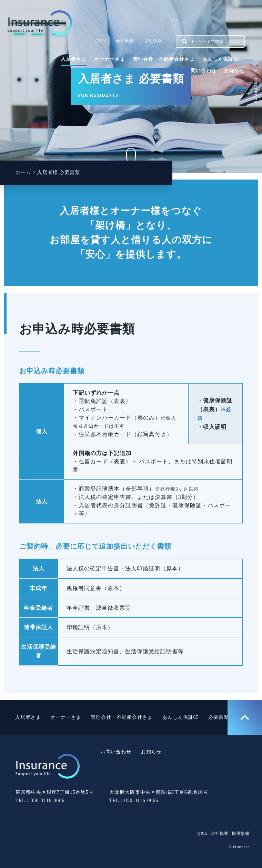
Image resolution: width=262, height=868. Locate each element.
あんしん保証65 (221, 59)
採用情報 (153, 41)
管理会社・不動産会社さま (164, 59)
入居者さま (74, 59)
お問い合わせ (201, 71)
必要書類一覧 (224, 717)
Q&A (101, 41)
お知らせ (234, 71)
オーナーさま (110, 59)
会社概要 (125, 41)
